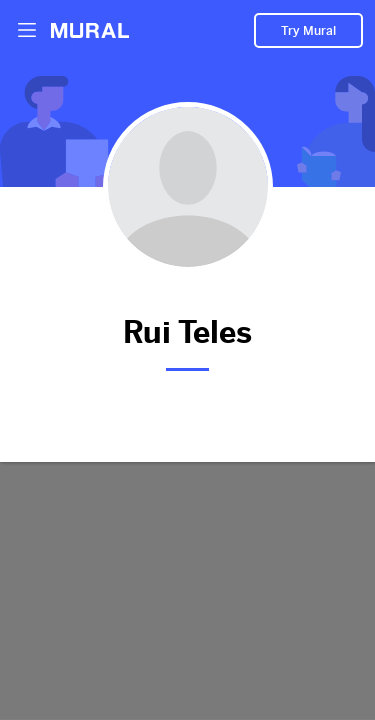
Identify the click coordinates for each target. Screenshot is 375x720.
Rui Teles (187, 329)
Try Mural (308, 31)
